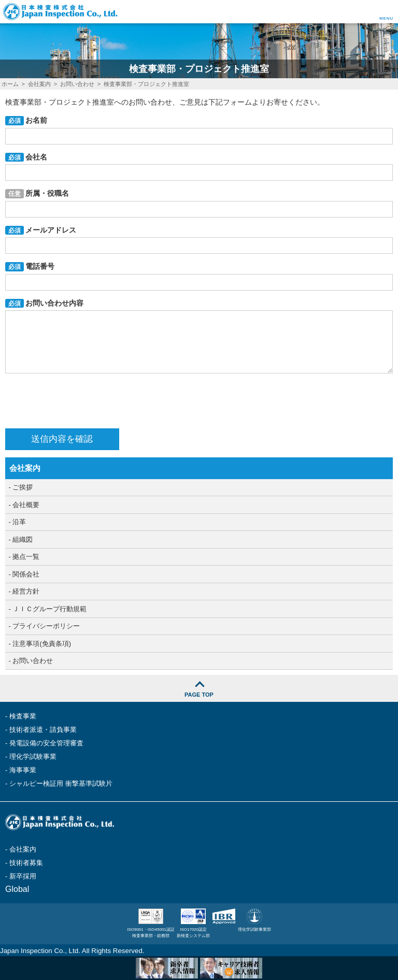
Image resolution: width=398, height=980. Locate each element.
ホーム (10, 84)
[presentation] (84, 401)
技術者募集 (26, 863)
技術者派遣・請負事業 (43, 730)
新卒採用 (23, 876)
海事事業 (23, 770)
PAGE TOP (199, 695)
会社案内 (23, 849)
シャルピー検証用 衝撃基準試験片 (61, 783)
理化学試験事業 (33, 756)
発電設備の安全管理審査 (46, 743)
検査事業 (23, 716)
